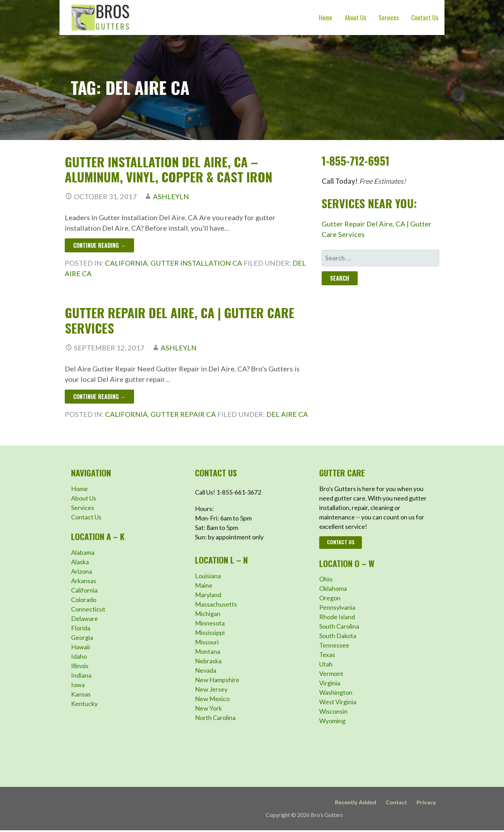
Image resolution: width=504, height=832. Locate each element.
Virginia (330, 683)
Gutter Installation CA (196, 263)
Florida (81, 628)
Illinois (80, 666)
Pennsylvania (337, 607)
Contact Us (425, 18)
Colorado (84, 600)
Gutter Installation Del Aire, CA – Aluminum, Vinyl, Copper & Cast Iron (169, 169)
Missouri (207, 642)
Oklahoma (333, 588)
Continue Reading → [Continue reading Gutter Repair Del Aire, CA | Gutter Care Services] (99, 397)
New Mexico (212, 699)
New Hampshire (217, 680)
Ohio (326, 579)
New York (208, 708)
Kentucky (84, 704)
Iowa (78, 685)
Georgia (82, 637)
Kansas (81, 694)
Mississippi (210, 632)
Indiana (81, 675)
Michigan (208, 614)
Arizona (82, 571)
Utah (326, 664)
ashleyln (171, 196)
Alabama (83, 552)
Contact (396, 802)
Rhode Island (337, 617)
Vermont (331, 673)
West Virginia (338, 702)
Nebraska (208, 661)
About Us (355, 18)
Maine (204, 585)
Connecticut (88, 609)
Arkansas (84, 581)
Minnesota (210, 623)
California (126, 263)
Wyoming (332, 721)
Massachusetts (216, 604)
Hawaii (80, 647)
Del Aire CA (287, 414)
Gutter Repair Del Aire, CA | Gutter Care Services (180, 320)
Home (325, 18)
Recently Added (356, 802)
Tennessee (334, 645)
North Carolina (215, 718)
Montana (208, 651)
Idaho (79, 656)
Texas (327, 655)
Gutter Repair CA (183, 414)
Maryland (208, 595)
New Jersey (211, 689)
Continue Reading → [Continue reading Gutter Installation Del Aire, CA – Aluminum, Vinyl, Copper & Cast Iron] (99, 245)
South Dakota (338, 636)
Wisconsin (333, 711)
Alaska (80, 562)
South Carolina (339, 626)
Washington (336, 692)
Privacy (426, 802)
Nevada (206, 670)
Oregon (330, 598)
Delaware (85, 618)
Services (389, 18)
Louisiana (208, 576)
